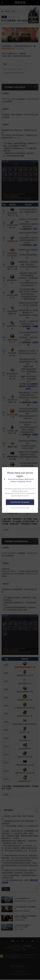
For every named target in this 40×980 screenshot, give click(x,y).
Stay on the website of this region (20, 507)
